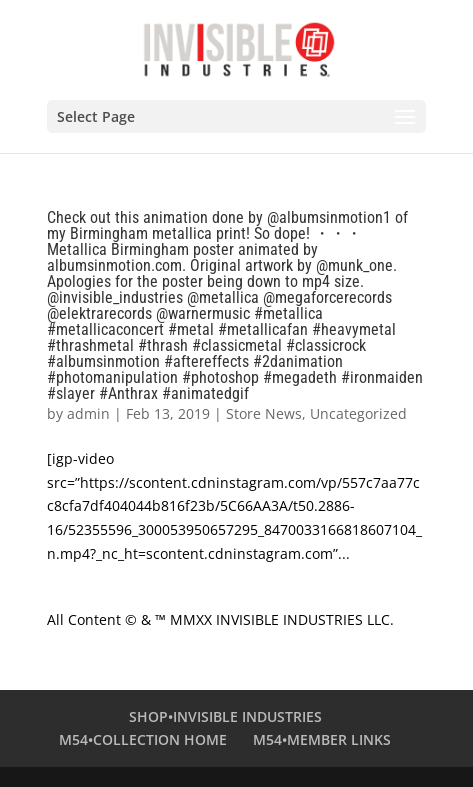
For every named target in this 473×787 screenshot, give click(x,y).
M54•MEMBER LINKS (322, 739)
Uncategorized (358, 413)
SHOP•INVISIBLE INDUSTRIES (225, 716)
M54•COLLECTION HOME (143, 739)
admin (88, 413)
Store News (264, 413)
